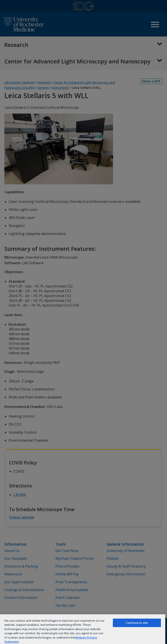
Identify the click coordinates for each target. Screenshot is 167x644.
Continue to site (137, 623)
